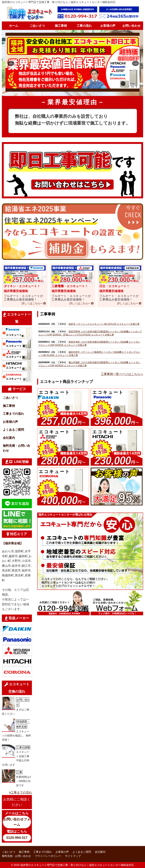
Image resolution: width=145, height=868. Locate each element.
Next (134, 63)
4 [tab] (81, 90)
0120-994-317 (17, 838)
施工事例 (61, 26)
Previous (9, 63)
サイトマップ (73, 856)
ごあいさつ (37, 26)
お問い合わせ (131, 26)
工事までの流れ (13, 414)
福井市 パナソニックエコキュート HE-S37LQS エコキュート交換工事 (104, 324)
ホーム (14, 26)
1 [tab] (64, 90)
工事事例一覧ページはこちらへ (122, 374)
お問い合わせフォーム (17, 822)
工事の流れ (84, 26)
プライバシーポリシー (48, 856)
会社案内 (9, 438)
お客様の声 (108, 26)
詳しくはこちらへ (32, 303)
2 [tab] (70, 90)
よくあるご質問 (13, 430)
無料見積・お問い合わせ (16, 448)
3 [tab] (75, 90)
